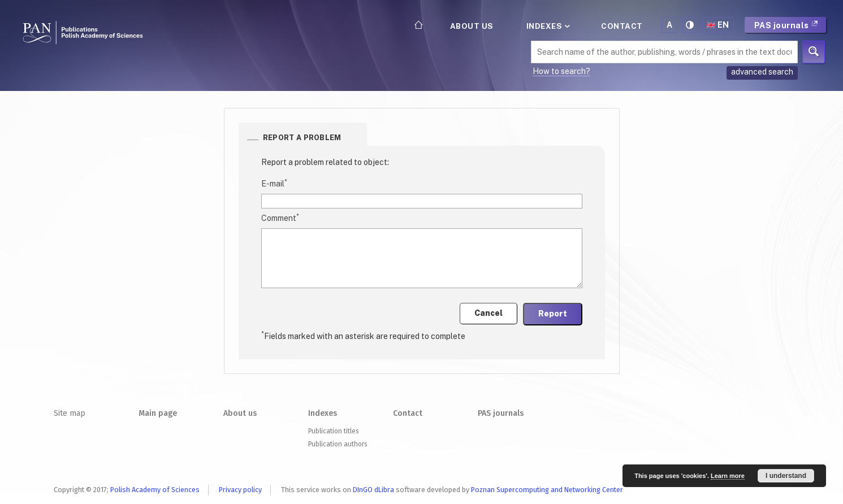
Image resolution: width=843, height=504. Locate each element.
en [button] (718, 25)
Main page (158, 413)
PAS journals (786, 25)
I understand (786, 476)
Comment (280, 218)
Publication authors (338, 444)
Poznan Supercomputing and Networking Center (547, 490)
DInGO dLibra (373, 490)
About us (472, 26)
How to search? (561, 71)
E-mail (274, 183)
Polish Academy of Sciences (155, 490)
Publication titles (333, 431)
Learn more (728, 476)
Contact (622, 26)
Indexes (547, 26)
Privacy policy (240, 490)
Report (553, 314)
